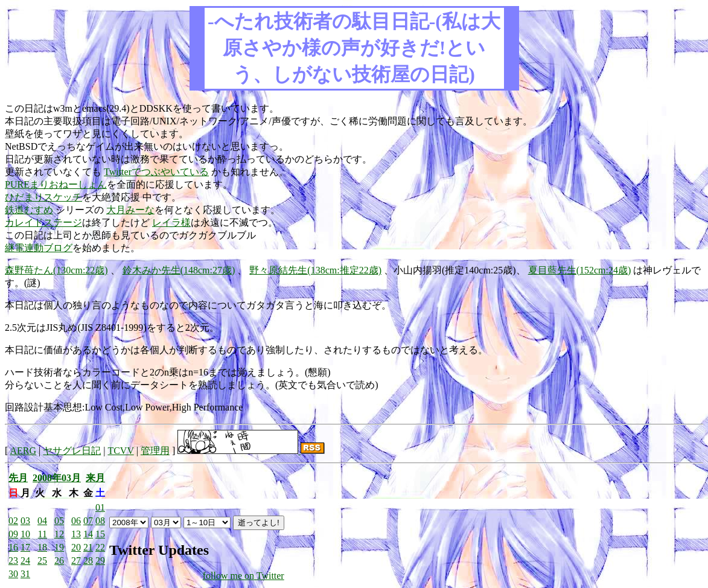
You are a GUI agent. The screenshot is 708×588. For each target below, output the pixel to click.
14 (88, 534)
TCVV (120, 451)
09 (13, 534)
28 (88, 561)
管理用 (155, 451)
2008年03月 (57, 478)
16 (13, 547)
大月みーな (130, 210)
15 (100, 534)
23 (13, 561)
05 (59, 521)
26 (59, 561)
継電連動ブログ (39, 248)
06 (76, 521)
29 (100, 561)
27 (76, 561)
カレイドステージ (43, 222)
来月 (95, 478)
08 (100, 521)
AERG (23, 451)
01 (100, 507)
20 (76, 547)
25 (42, 561)
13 (76, 534)
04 (42, 521)
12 (59, 534)
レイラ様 (171, 222)
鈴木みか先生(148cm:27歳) (179, 270)
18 (42, 547)
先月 (18, 478)
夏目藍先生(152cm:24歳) (580, 270)
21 (88, 547)
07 (88, 521)
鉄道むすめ (29, 210)
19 (59, 547)
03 (25, 521)
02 (13, 521)
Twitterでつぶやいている (156, 172)
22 (100, 547)
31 (25, 574)
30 (13, 574)
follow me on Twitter (244, 576)
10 (25, 534)
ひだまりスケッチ (43, 197)
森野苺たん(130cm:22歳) (56, 270)
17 (25, 547)
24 (25, 561)
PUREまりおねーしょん (56, 184)
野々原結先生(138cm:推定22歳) (315, 270)
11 (43, 534)
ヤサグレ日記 (72, 451)
